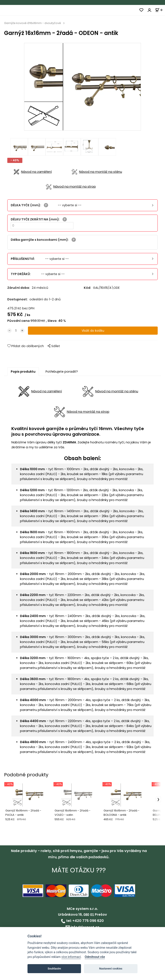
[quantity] (16, 332)
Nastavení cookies (111, 969)
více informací (71, 957)
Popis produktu (23, 373)
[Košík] (160, 10)
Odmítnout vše (95, 957)
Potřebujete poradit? (62, 373)
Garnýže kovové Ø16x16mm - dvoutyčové (33, 23)
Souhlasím (54, 969)
